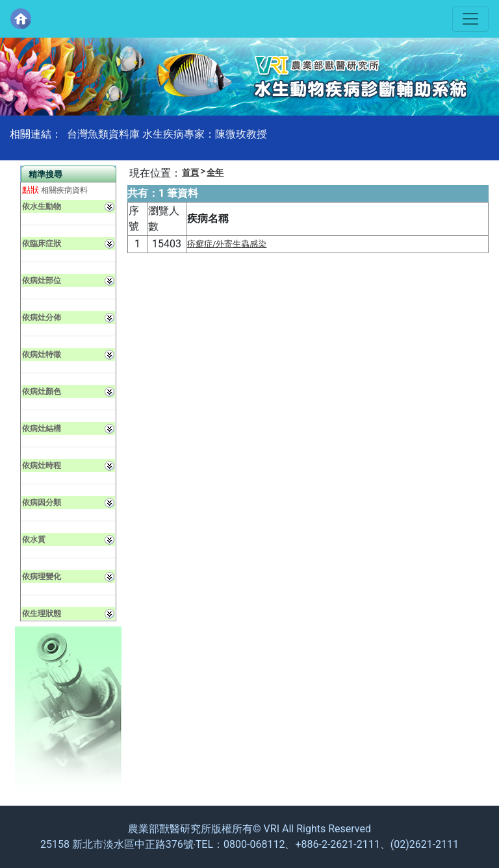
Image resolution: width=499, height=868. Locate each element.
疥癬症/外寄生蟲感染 (227, 244)
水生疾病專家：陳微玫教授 (205, 134)
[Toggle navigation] (470, 19)
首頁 (190, 172)
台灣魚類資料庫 (103, 134)
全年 (215, 172)
